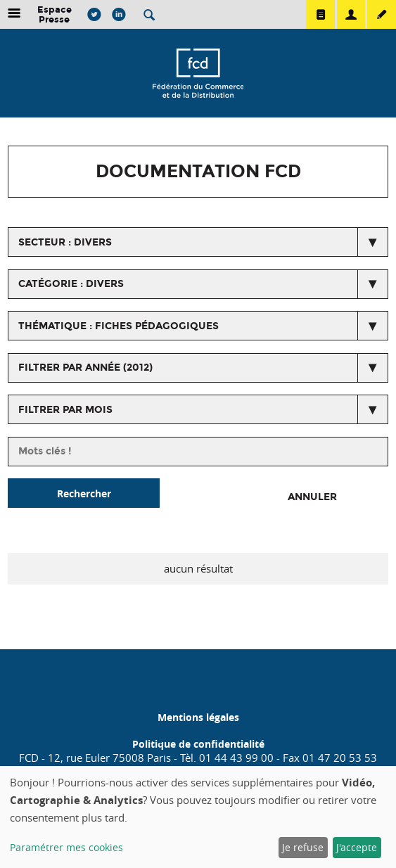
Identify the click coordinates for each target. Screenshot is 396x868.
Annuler (312, 497)
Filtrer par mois (65, 410)
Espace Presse (55, 14)
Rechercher (84, 493)
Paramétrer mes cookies (66, 847)
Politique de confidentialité (198, 744)
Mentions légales (198, 717)
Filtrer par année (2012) (85, 368)
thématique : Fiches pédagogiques (119, 326)
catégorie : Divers (71, 284)
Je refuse (303, 847)
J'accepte (357, 847)
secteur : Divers (65, 242)
